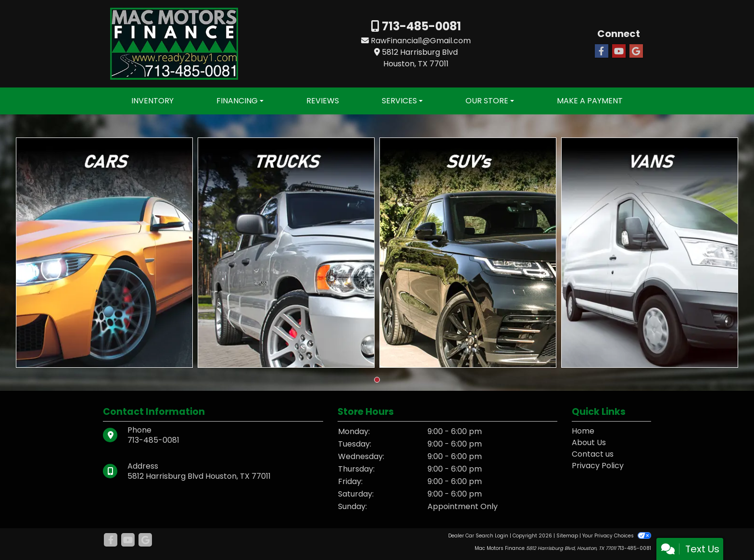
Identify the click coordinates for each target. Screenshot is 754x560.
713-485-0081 (420, 26)
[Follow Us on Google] (636, 51)
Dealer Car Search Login (478, 536)
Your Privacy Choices (617, 536)
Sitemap (567, 536)
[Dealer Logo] (174, 43)
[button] (377, 380)
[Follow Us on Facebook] (602, 51)
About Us (589, 442)
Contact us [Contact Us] (593, 454)
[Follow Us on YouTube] (619, 51)
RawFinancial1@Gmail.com (421, 41)
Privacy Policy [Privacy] (598, 466)
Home (583, 431)
